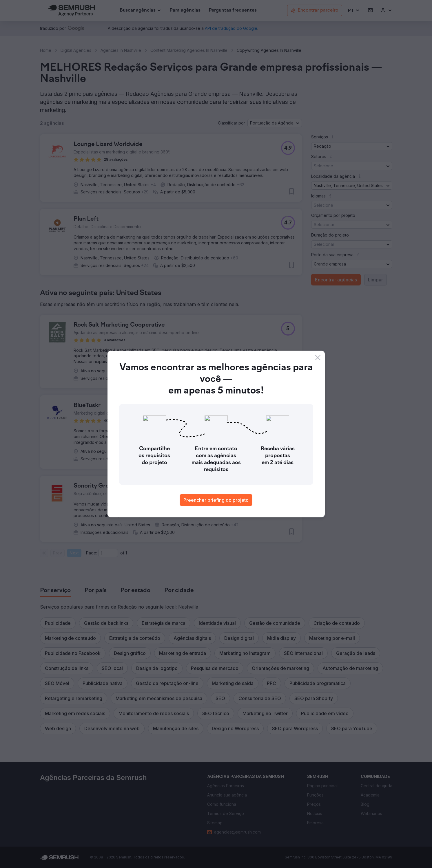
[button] (354, 11)
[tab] (55, 591)
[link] (185, 11)
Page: (92, 553)
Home (46, 50)
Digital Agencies (76, 50)
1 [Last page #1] (126, 553)
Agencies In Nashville (121, 50)
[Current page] (108, 553)
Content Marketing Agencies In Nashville (189, 50)
